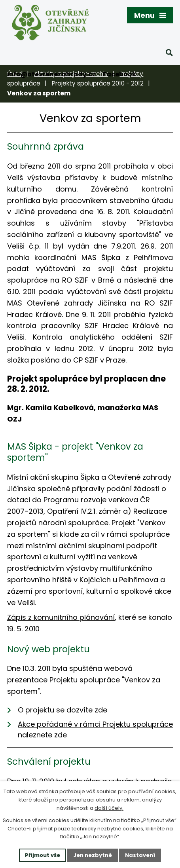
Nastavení (140, 855)
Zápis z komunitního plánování (61, 617)
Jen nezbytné (93, 855)
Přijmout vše (43, 855)
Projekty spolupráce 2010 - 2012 (98, 83)
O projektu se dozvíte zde (63, 710)
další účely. (109, 808)
